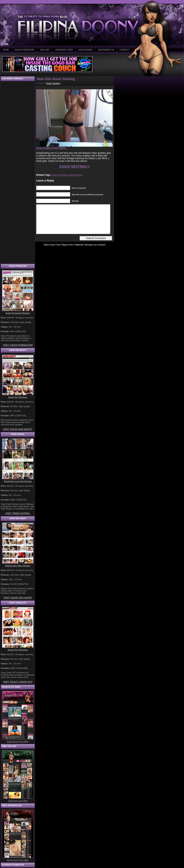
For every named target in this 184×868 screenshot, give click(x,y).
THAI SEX (45, 50)
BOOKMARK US (106, 50)
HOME (6, 50)
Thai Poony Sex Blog (18, 801)
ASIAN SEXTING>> (74, 167)
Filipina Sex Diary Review (18, 566)
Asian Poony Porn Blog (18, 741)
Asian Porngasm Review (18, 313)
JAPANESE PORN (64, 50)
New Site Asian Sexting (56, 79)
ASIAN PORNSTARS (24, 50)
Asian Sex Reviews (18, 397)
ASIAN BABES (85, 50)
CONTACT (125, 50)
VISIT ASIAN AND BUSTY (18, 429)
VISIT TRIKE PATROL (18, 513)
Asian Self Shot (59, 175)
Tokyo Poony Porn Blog (18, 860)
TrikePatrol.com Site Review (18, 481)
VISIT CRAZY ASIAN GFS (18, 682)
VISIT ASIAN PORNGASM (18, 345)
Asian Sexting (53, 83)
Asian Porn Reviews (18, 650)
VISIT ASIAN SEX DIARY (18, 598)
